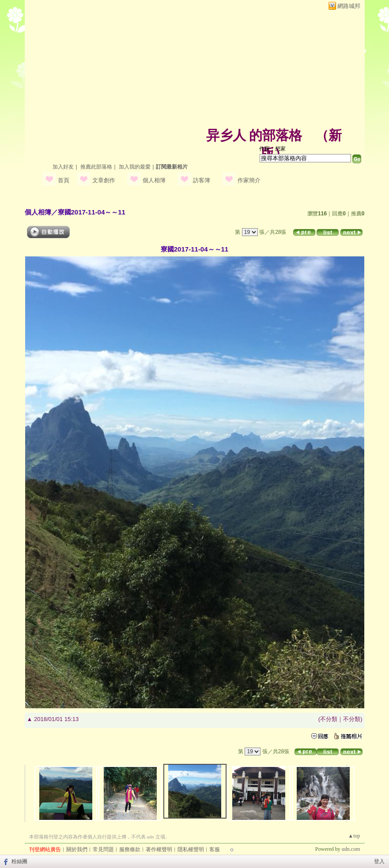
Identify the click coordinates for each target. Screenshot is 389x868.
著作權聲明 (159, 849)
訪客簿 (202, 180)
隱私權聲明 (191, 849)
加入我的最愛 (135, 167)
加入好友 (63, 167)
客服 (215, 849)
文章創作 (104, 180)
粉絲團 (19, 861)
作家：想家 (272, 149)
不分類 (329, 719)
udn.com (351, 849)
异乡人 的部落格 (254, 135)
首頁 (64, 180)
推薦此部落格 (96, 167)
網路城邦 (349, 6)
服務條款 (130, 849)
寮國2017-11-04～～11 (92, 212)
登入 (379, 861)
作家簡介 (249, 180)
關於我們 (77, 849)
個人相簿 (154, 180)
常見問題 (103, 849)
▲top (354, 836)
